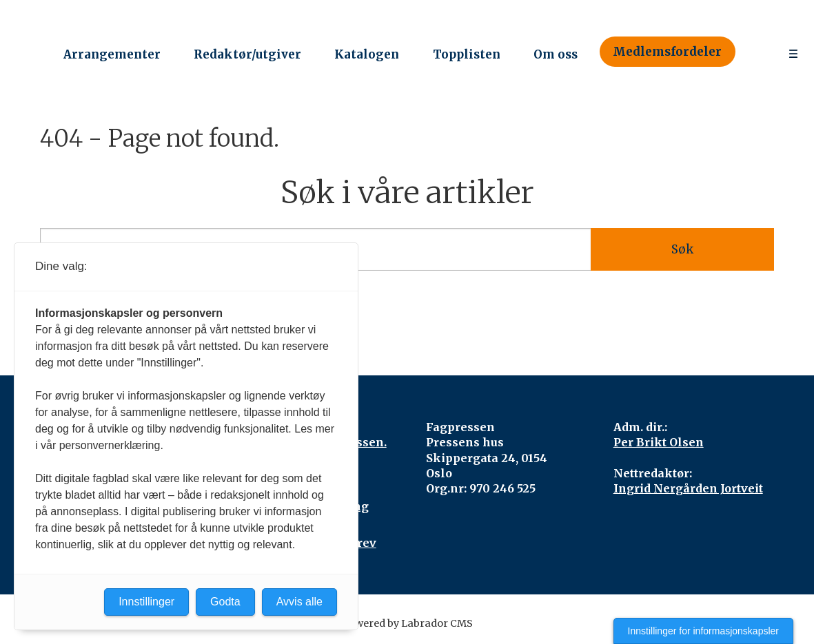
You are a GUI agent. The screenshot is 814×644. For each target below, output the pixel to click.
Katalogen (367, 54)
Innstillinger (146, 602)
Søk (682, 249)
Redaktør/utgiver (247, 54)
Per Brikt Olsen (659, 442)
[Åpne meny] (793, 52)
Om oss (556, 54)
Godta (225, 602)
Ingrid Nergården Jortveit (688, 488)
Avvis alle (299, 602)
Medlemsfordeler (667, 52)
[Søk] (755, 52)
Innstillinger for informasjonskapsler (703, 631)
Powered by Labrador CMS (407, 623)
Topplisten (467, 54)
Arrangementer (112, 54)
